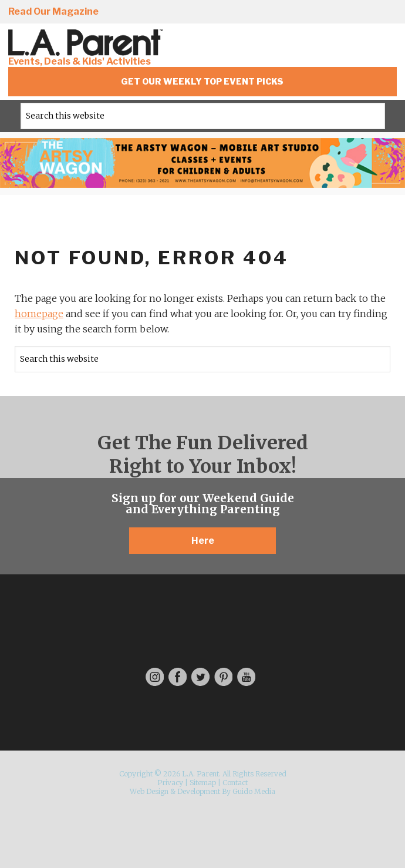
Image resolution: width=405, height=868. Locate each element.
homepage (39, 314)
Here (203, 541)
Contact (235, 783)
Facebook (283, 12)
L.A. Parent (87, 43)
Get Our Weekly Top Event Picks (202, 81)
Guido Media (254, 791)
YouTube (384, 12)
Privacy (170, 783)
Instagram (250, 12)
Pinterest (350, 12)
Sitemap (203, 783)
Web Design (149, 791)
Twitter (317, 12)
